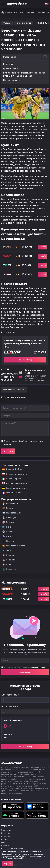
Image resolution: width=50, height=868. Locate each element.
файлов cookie (17, 858)
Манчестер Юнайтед (14, 546)
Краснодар (9, 569)
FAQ (3, 843)
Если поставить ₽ (10, 695)
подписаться (25, 672)
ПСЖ (7, 527)
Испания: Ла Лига (12, 469)
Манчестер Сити (12, 513)
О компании (6, 830)
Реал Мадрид (10, 503)
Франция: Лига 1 (10, 493)
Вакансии (6, 836)
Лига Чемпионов (24, 23)
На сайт (43, 247)
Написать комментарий (14, 390)
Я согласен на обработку (23, 443)
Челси (7, 532)
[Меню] (3, 4)
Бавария (8, 522)
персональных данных (35, 667)
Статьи (4, 839)
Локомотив (9, 560)
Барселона (9, 508)
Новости (5, 846)
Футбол (7, 23)
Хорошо (8, 864)
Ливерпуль (9, 518)
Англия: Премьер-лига (13, 483)
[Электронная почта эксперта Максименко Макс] (21, 377)
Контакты (5, 833)
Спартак (8, 555)
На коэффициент (10, 707)
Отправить (8, 451)
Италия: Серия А (11, 479)
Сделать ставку (25, 360)
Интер (7, 536)
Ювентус (8, 541)
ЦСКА (7, 565)
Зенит (7, 550)
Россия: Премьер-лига (13, 474)
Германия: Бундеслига (13, 488)
